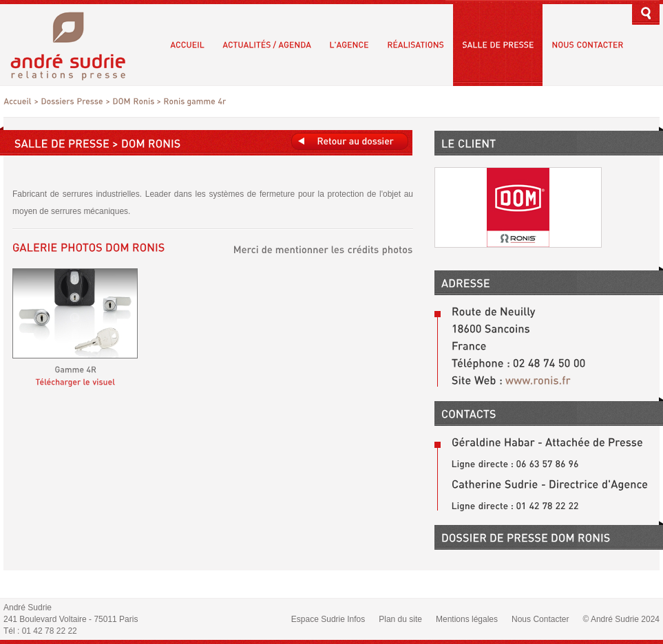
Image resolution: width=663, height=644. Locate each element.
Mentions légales (467, 619)
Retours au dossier (350, 141)
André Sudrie (75, 44)
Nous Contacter (540, 619)
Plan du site (400, 619)
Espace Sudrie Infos (328, 619)
